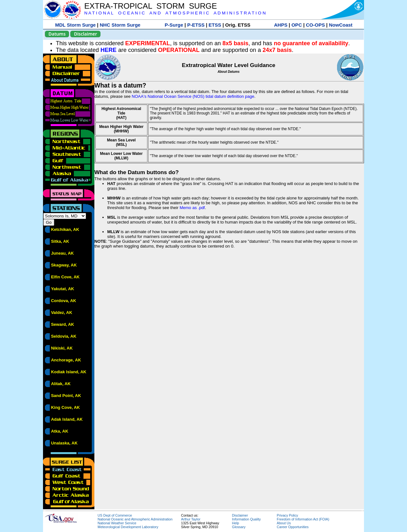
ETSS (215, 25)
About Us (284, 523)
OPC (297, 25)
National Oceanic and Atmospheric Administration (135, 519)
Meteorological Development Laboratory (128, 527)
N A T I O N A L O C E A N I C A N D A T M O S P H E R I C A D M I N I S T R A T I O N (175, 13)
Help (236, 523)
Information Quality (246, 519)
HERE (108, 50)
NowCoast (341, 25)
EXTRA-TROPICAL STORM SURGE (150, 6)
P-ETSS (196, 25)
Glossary (239, 527)
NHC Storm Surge (120, 25)
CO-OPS (315, 25)
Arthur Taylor (191, 519)
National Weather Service (117, 523)
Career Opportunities (293, 527)
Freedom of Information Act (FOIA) (303, 519)
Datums (57, 34)
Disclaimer (85, 34)
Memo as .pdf (192, 208)
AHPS (281, 25)
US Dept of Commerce (115, 515)
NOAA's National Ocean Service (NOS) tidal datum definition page (193, 96)
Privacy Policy (287, 515)
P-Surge (174, 25)
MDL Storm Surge (75, 25)
